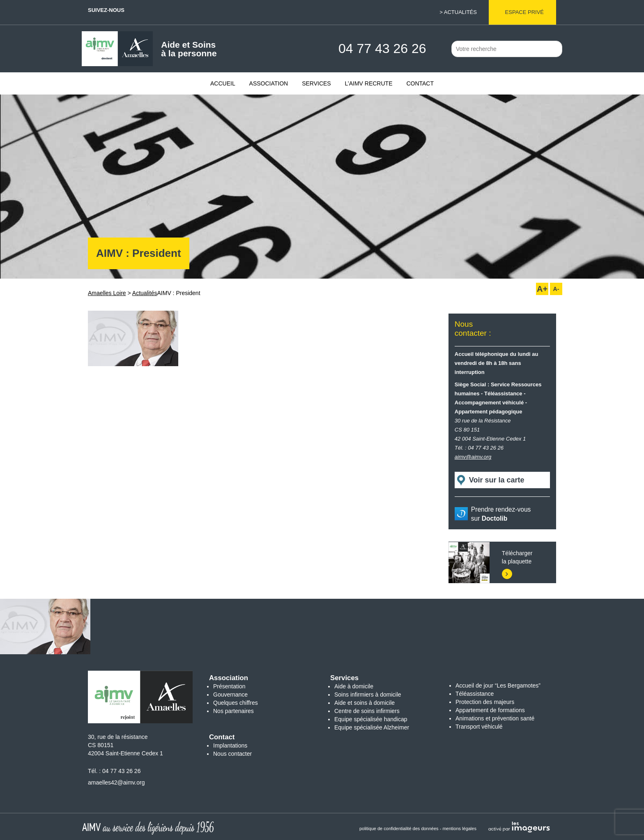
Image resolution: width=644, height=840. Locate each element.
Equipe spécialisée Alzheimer (372, 727)
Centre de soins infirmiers (367, 711)
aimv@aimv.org (473, 457)
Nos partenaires (233, 711)
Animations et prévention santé (495, 718)
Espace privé (524, 12)
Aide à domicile (354, 686)
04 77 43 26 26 (121, 771)
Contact (420, 83)
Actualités (460, 12)
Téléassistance (475, 694)
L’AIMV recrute (369, 83)
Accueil (223, 83)
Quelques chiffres (236, 703)
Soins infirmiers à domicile (368, 695)
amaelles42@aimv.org (116, 782)
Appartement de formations (490, 710)
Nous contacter (232, 754)
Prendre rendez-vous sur (501, 514)
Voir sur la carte (497, 480)
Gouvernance (230, 695)
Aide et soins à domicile (365, 703)
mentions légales (459, 828)
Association (269, 83)
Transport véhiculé (479, 727)
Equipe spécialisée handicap (371, 719)
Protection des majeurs (485, 702)
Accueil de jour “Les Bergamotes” (498, 685)
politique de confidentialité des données (399, 828)
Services (316, 83)
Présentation (229, 686)
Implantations (230, 745)
